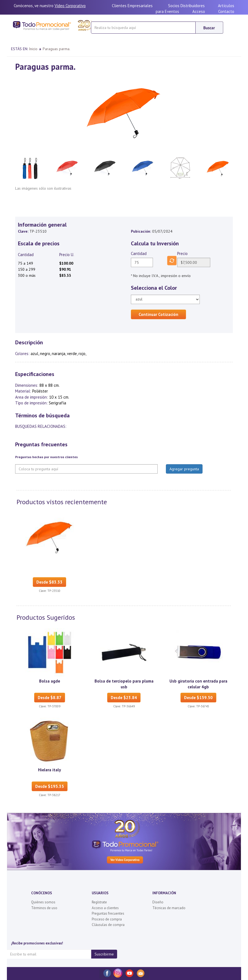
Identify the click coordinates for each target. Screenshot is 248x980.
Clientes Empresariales (132, 6)
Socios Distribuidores (186, 6)
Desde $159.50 (198, 698)
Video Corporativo (70, 6)
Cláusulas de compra (108, 925)
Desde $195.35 (50, 786)
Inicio (33, 49)
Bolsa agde (50, 681)
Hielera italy (49, 770)
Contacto (226, 11)
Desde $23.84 (124, 698)
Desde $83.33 (49, 582)
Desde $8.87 (50, 698)
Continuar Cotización (158, 314)
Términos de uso (44, 908)
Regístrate (99, 902)
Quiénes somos (43, 902)
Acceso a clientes (105, 908)
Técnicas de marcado (169, 908)
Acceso (199, 11)
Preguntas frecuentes (108, 913)
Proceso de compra (107, 919)
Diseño (158, 902)
